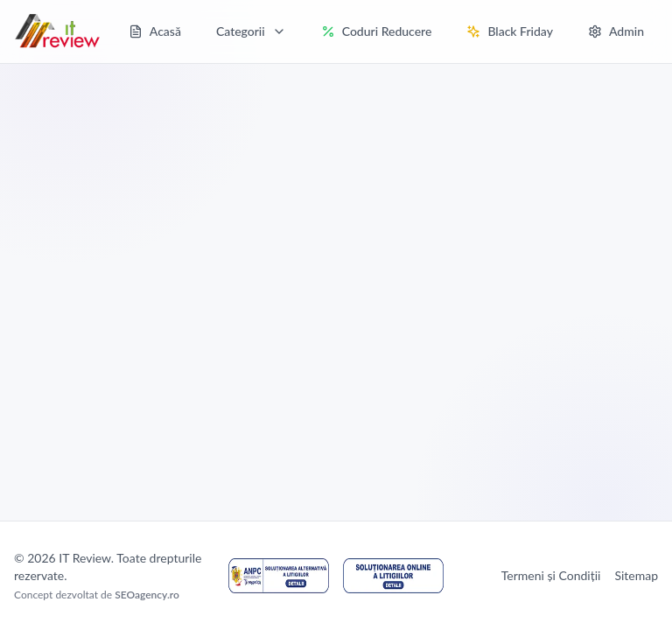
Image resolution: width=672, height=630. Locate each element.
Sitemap (636, 575)
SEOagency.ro (147, 595)
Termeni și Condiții (551, 575)
